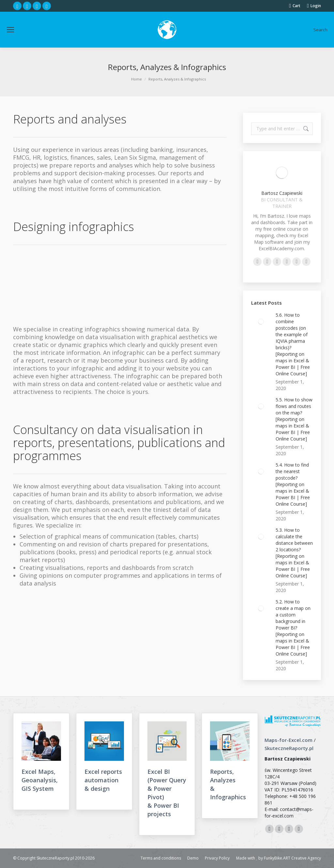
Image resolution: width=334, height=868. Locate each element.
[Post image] (261, 322)
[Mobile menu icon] (10, 30)
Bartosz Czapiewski (282, 193)
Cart (295, 6)
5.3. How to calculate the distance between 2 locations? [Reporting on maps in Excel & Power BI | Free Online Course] (294, 553)
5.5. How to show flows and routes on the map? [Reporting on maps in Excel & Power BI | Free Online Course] (294, 419)
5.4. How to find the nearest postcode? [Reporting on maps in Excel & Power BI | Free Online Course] (293, 484)
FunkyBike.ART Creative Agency (292, 858)
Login (314, 6)
